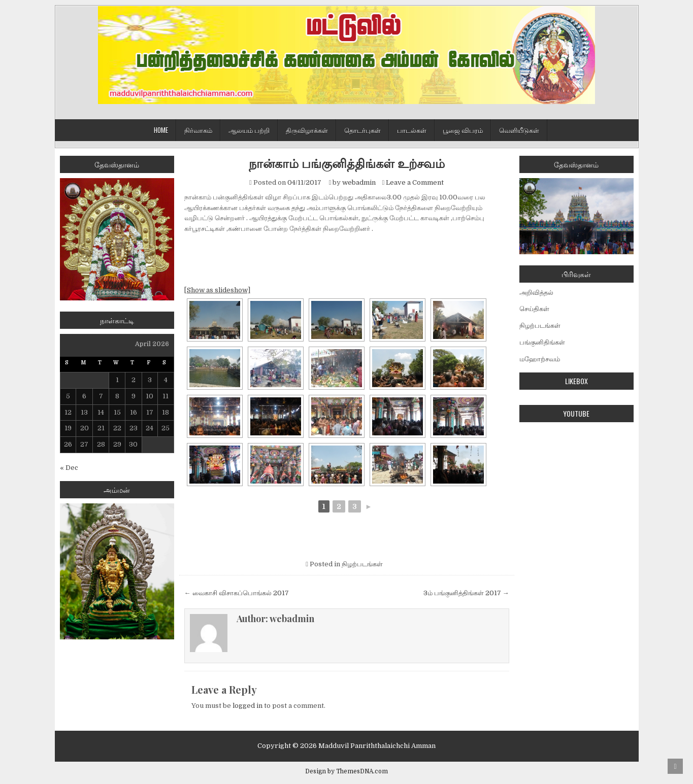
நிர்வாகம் (198, 130)
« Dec (69, 468)
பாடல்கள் (412, 130)
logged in (247, 706)
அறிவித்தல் (536, 293)
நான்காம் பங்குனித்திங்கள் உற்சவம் (347, 163)
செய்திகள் (534, 309)
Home (161, 130)
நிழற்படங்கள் (362, 564)
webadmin (359, 182)
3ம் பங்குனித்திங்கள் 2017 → (466, 593)
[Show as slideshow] (217, 290)
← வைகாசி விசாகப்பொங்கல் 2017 (237, 593)
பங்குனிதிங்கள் (542, 342)
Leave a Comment (415, 182)
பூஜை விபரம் (463, 130)
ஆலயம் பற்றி (249, 130)
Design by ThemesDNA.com (346, 771)
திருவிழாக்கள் (307, 130)
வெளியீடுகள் (519, 130)
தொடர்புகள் (362, 130)
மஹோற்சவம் (540, 359)
